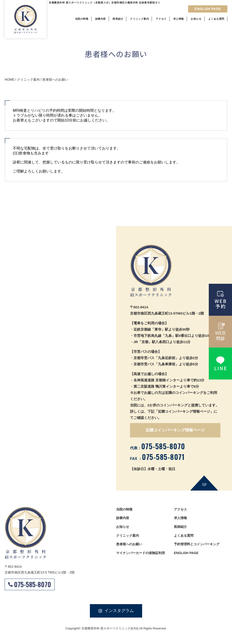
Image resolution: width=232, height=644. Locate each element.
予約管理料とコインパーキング (198, 546)
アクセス (181, 509)
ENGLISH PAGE (187, 555)
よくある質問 (184, 537)
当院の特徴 (125, 509)
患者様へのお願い (130, 546)
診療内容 (123, 518)
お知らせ (123, 528)
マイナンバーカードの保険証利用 (142, 555)
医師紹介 (181, 528)
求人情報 (181, 518)
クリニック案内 (128, 537)
